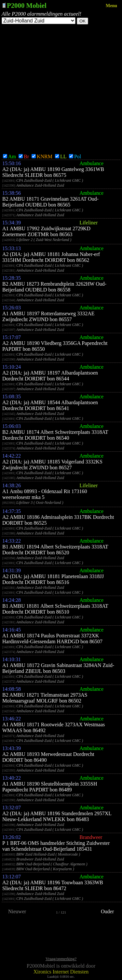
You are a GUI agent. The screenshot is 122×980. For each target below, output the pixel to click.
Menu (111, 6)
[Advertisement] (61, 89)
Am (9, 156)
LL (61, 156)
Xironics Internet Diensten (61, 972)
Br (24, 156)
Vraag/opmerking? (61, 959)
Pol (75, 156)
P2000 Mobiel (27, 5)
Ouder (107, 911)
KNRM (42, 156)
